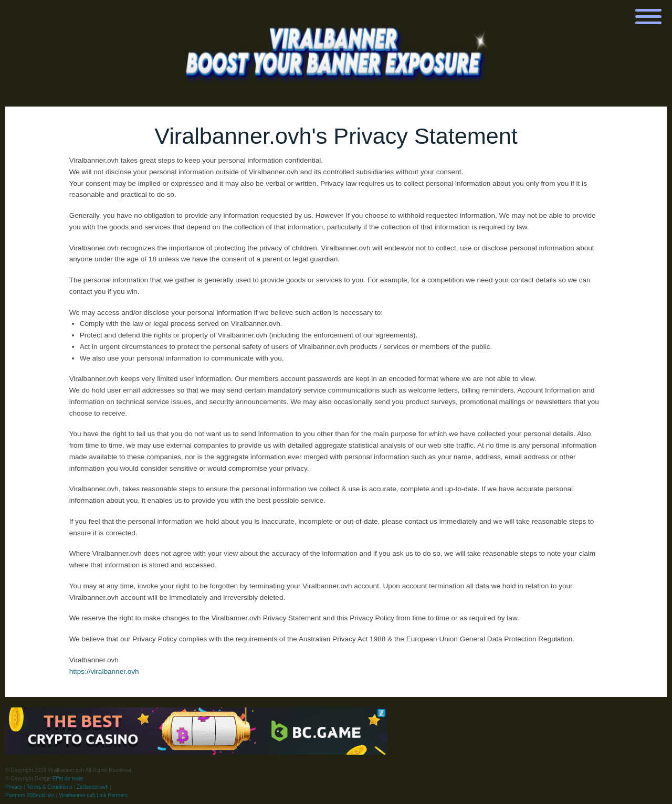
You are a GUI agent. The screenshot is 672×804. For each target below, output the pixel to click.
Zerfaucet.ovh (93, 787)
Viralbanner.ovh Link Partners (93, 795)
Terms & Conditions (50, 787)
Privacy (14, 787)
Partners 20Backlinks (30, 795)
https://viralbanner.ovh (104, 671)
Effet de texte (68, 779)
